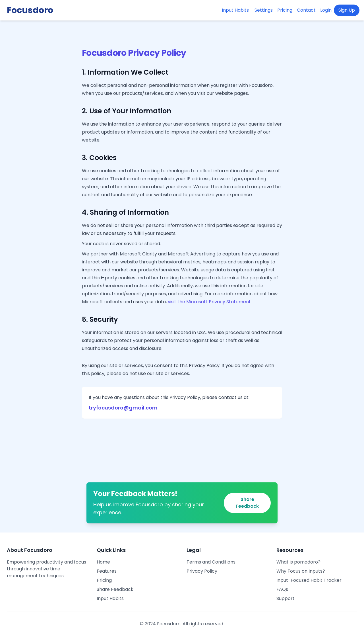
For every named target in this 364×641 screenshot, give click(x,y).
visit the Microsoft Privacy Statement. (210, 302)
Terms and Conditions (211, 562)
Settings (264, 10)
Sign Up (347, 10)
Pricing (285, 10)
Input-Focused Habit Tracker (309, 580)
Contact (306, 10)
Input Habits (235, 10)
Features (107, 571)
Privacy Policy (202, 571)
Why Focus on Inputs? (301, 571)
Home (103, 562)
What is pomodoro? (298, 562)
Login (326, 10)
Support (286, 598)
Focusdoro (30, 10)
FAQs (282, 589)
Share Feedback (247, 503)
